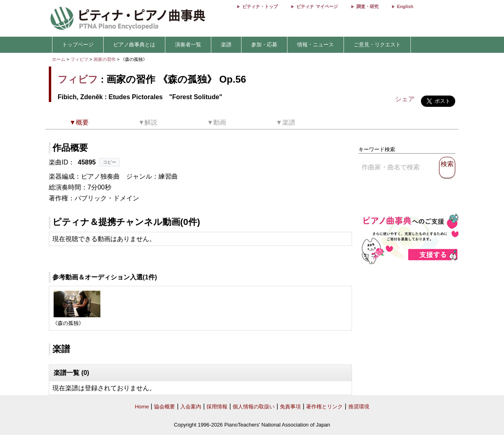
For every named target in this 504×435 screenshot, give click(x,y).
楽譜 (226, 45)
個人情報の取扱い (254, 407)
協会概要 (165, 407)
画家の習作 (105, 59)
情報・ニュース (316, 45)
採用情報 (217, 407)
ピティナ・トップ (260, 6)
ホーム (59, 59)
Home (142, 407)
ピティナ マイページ (317, 6)
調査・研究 (368, 6)
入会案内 (191, 407)
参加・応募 (264, 45)
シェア (405, 99)
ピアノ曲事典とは (134, 45)
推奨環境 (359, 407)
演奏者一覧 (188, 45)
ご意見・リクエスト (377, 45)
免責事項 (290, 407)
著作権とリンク (324, 407)
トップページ (78, 45)
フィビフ (79, 59)
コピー (109, 162)
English (405, 6)
